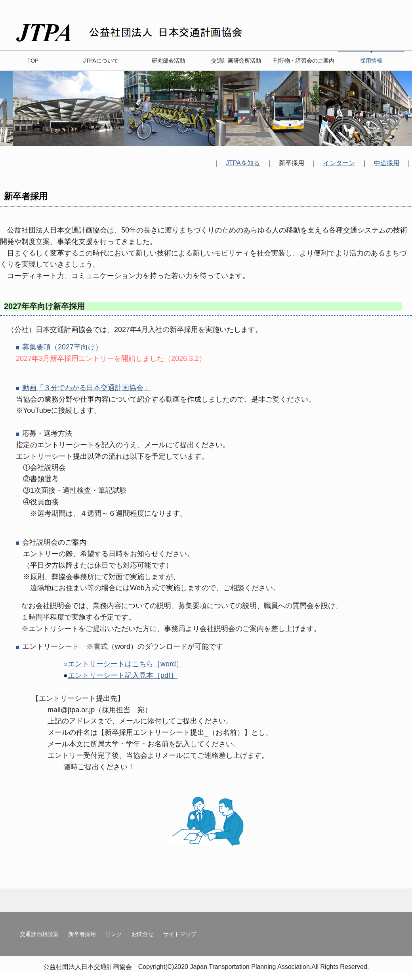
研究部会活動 (168, 61)
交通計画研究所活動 (236, 61)
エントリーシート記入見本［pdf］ (123, 675)
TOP (33, 61)
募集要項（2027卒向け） (62, 347)
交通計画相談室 (39, 934)
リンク (114, 934)
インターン (339, 163)
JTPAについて (100, 61)
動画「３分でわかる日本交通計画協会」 (86, 388)
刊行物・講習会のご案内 (304, 61)
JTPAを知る (243, 163)
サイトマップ (180, 934)
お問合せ (143, 934)
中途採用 (387, 163)
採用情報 (371, 61)
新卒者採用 (82, 934)
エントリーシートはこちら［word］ (126, 664)
